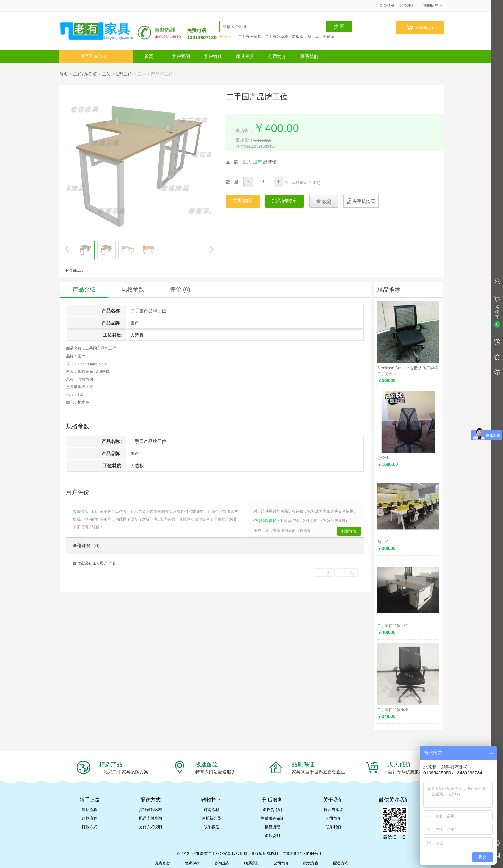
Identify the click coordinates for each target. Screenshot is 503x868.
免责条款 (163, 863)
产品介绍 (84, 289)
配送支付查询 (150, 818)
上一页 (324, 572)
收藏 (324, 201)
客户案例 (181, 56)
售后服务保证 (272, 818)
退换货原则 (272, 810)
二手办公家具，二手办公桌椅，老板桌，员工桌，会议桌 (286, 37)
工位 (107, 74)
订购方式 (90, 827)
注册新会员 (211, 818)
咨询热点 (222, 863)
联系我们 (309, 56)
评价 (180, 289)
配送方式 (341, 863)
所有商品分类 (104, 56)
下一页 (347, 572)
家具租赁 (245, 56)
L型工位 (124, 74)
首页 (149, 56)
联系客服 (211, 827)
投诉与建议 (333, 810)
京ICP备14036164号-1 (302, 854)
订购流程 (211, 810)
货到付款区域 (150, 810)
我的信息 (433, 5)
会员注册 (407, 5)
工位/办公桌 (85, 74)
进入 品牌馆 (260, 162)
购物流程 (90, 818)
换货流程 (272, 827)
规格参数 (133, 289)
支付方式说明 (150, 827)
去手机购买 (364, 201)
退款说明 (272, 836)
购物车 (420, 28)
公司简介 (277, 56)
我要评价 (349, 531)
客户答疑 (213, 56)
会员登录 (387, 5)
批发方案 (311, 863)
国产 (81, 356)
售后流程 (90, 810)
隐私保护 (192, 863)
